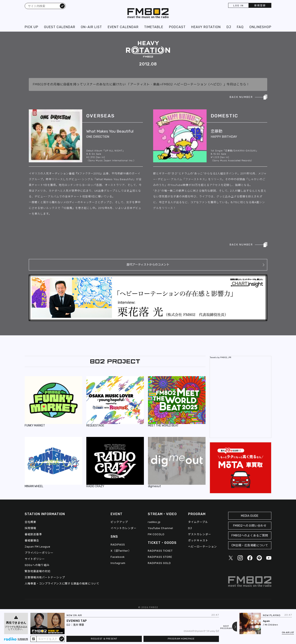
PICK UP (31, 27)
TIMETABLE (154, 27)
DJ (229, 27)
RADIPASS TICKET (160, 551)
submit (62, 639)
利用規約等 (23, 639)
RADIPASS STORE (160, 557)
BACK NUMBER (241, 97)
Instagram (118, 563)
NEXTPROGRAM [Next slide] (226, 627)
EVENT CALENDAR (123, 27)
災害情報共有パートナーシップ (45, 577)
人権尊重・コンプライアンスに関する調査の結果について (62, 584)
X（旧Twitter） (121, 551)
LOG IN (238, 6)
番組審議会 (32, 540)
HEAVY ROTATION (206, 27)
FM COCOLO (156, 534)
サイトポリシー (35, 559)
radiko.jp (154, 522)
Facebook (118, 557)
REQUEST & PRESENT (104, 639)
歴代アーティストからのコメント (148, 265)
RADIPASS (118, 545)
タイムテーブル (198, 522)
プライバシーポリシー (39, 553)
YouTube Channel (160, 528)
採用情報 (30, 528)
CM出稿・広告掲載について (250, 545)
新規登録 (260, 6)
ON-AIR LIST (91, 27)
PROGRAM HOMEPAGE (181, 639)
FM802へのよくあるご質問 (250, 536)
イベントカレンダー (124, 528)
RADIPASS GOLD (159, 563)
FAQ (240, 27)
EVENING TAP (77, 621)
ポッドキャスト (198, 540)
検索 (62, 6)
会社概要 (30, 522)
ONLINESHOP (260, 27)
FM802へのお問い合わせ (250, 526)
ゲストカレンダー (200, 534)
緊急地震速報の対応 (38, 571)
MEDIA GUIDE (250, 516)
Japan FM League (38, 547)
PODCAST (177, 27)
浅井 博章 (78, 625)
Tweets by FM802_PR (221, 358)
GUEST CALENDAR (60, 27)
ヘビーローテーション (202, 547)
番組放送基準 (33, 534)
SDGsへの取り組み (37, 565)
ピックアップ (119, 522)
